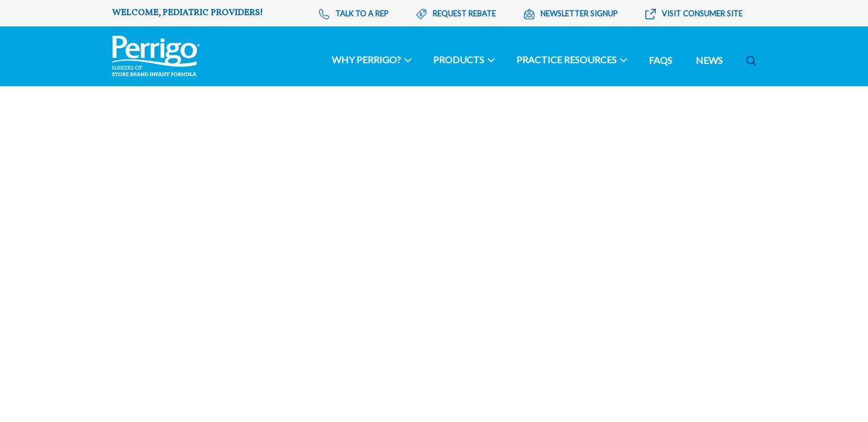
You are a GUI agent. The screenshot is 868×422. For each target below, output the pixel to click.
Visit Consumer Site (694, 14)
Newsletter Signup (571, 14)
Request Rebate (456, 14)
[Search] (695, 60)
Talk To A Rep (354, 14)
